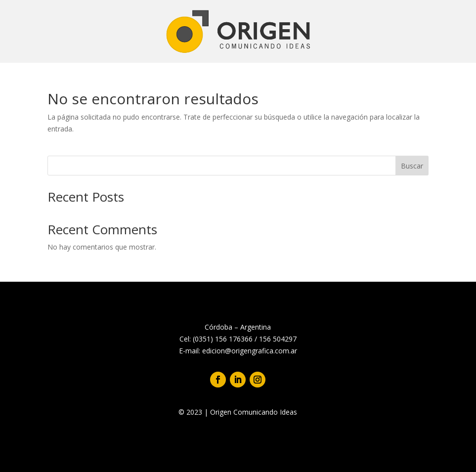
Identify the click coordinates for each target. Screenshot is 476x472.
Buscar (412, 166)
